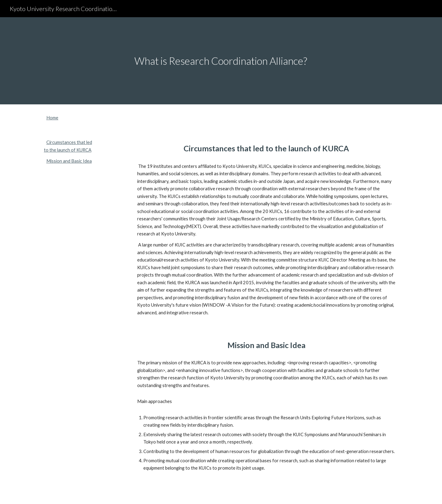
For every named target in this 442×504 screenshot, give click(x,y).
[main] (221, 61)
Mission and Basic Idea (69, 161)
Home (52, 118)
